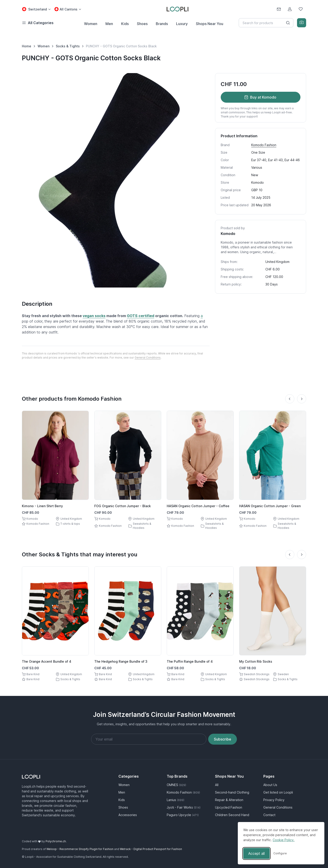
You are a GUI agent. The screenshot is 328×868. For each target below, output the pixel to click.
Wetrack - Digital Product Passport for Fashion (151, 849)
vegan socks (94, 316)
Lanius (176, 800)
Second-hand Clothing (232, 792)
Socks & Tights (68, 46)
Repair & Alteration (229, 800)
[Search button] (288, 23)
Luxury (182, 24)
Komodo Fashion (264, 145)
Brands (162, 24)
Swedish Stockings (257, 674)
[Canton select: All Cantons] (68, 9)
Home (27, 46)
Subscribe (223, 739)
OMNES (176, 785)
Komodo (258, 182)
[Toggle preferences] (280, 853)
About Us (270, 785)
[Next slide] (302, 399)
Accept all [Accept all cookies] (256, 853)
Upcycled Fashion (229, 807)
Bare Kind (33, 674)
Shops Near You (210, 24)
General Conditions (148, 358)
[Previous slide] (290, 399)
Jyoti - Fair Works (184, 807)
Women (91, 24)
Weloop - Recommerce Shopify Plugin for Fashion (80, 849)
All (217, 785)
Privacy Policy (274, 800)
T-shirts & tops (70, 524)
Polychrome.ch (56, 841)
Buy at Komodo (260, 97)
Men (109, 24)
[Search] (266, 23)
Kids (125, 24)
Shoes (142, 24)
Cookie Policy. (284, 840)
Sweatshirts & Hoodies (142, 526)
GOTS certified (141, 316)
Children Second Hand (232, 815)
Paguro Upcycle (183, 815)
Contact (269, 815)
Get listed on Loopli (278, 792)
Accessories (128, 815)
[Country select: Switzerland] (36, 9)
